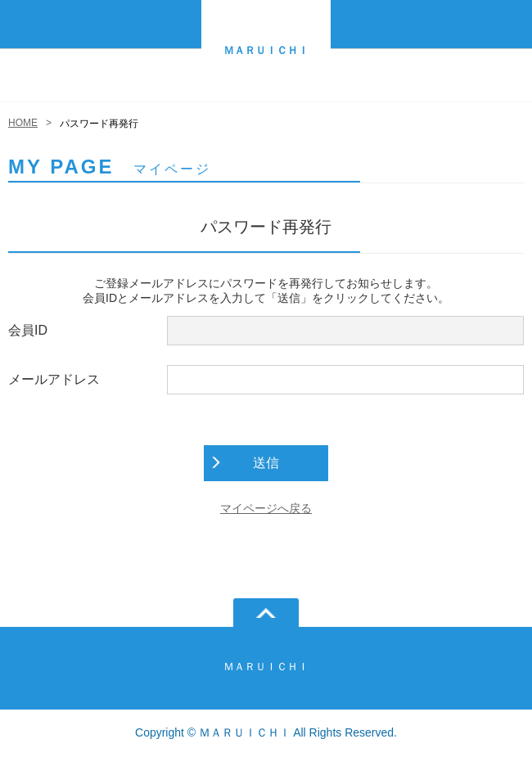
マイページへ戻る (266, 508)
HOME (23, 123)
